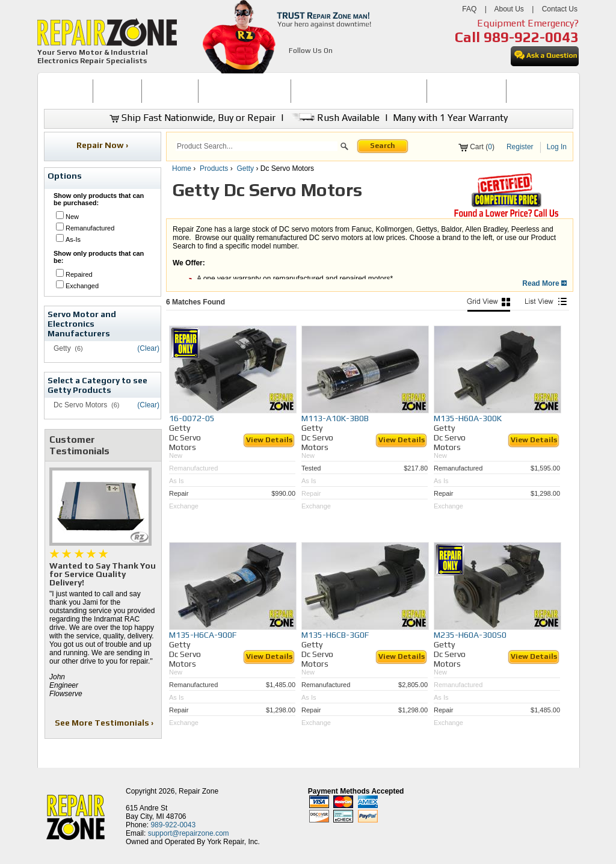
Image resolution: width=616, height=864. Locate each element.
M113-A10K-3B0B (335, 418)
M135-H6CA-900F (203, 635)
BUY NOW (117, 91)
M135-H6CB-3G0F (335, 635)
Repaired (79, 274)
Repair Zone (199, 791)
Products (214, 168)
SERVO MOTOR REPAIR (245, 91)
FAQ (469, 9)
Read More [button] (544, 283)
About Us (509, 9)
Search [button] (383, 146)
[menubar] (303, 91)
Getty (245, 168)
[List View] (546, 305)
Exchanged (82, 286)
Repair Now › (103, 145)
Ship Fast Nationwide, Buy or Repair (192, 118)
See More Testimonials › (105, 723)
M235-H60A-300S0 (470, 635)
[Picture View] (488, 305)
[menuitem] (68, 91)
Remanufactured (90, 228)
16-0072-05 (192, 418)
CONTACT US (535, 91)
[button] (344, 148)
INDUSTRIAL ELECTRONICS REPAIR (359, 91)
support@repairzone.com (189, 833)
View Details (269, 440)
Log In (557, 147)
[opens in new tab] (296, 65)
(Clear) (148, 348)
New (72, 217)
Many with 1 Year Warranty (450, 118)
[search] (257, 146)
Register (520, 147)
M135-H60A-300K (468, 418)
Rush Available (334, 118)
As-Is (73, 239)
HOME (68, 91)
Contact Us (560, 9)
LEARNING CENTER (467, 91)
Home (182, 168)
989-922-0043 (531, 37)
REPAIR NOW (170, 91)
